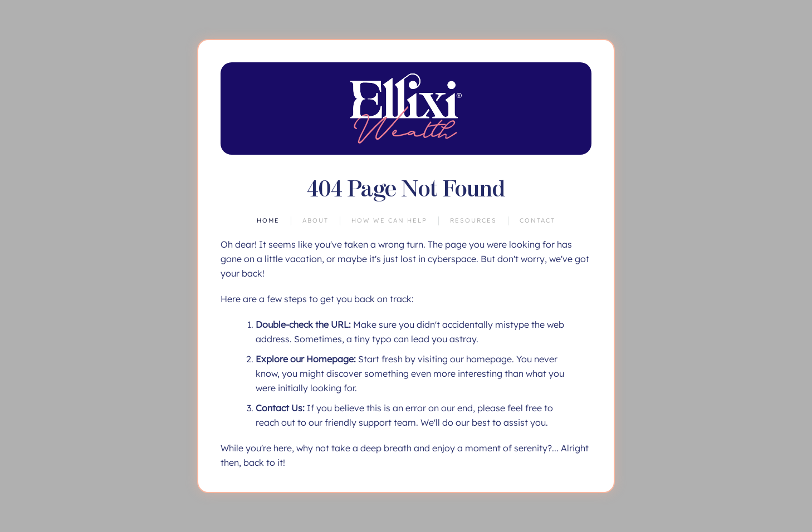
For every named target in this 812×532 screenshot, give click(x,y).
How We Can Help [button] (389, 220)
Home (268, 220)
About (315, 220)
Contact (537, 220)
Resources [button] (473, 220)
